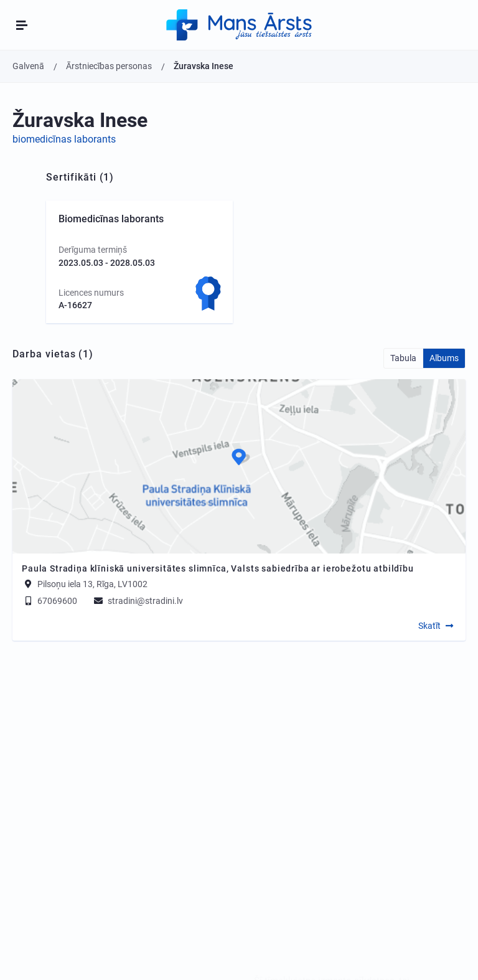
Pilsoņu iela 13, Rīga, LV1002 (92, 584)
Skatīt (429, 626)
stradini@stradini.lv (138, 601)
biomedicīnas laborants (64, 139)
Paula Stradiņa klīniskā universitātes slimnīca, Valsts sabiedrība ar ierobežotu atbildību (218, 568)
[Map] (239, 466)
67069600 (49, 601)
